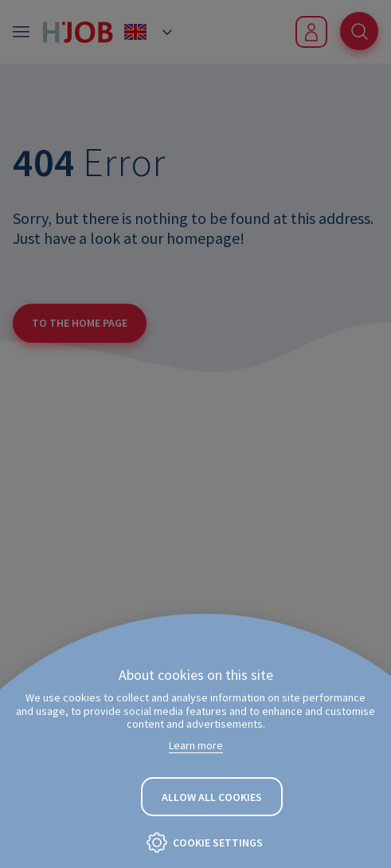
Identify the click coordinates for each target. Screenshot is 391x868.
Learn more (196, 745)
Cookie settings (218, 842)
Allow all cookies (212, 797)
